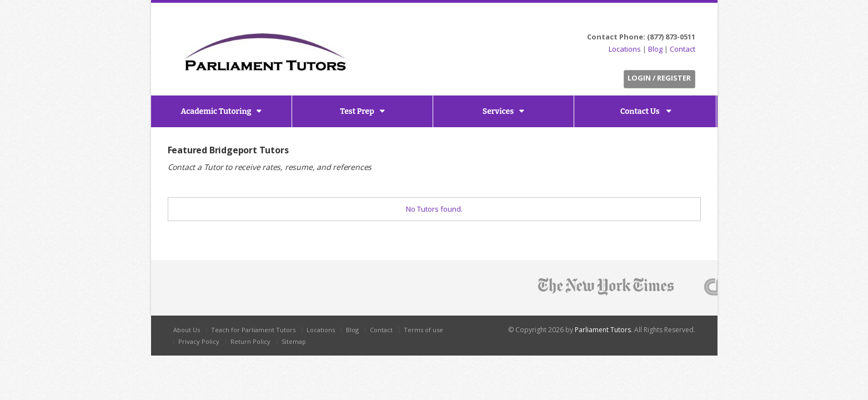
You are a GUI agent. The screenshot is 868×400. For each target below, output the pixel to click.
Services (498, 111)
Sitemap (294, 341)
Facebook (660, 20)
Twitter (647, 20)
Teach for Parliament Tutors (253, 330)
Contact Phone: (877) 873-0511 (641, 37)
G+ (688, 20)
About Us (187, 330)
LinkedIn (673, 20)
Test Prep (357, 111)
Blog (655, 49)
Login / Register (659, 78)
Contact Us (641, 111)
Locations (625, 49)
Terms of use (423, 330)
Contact (683, 49)
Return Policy (250, 341)
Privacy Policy (199, 341)
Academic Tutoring (216, 111)
